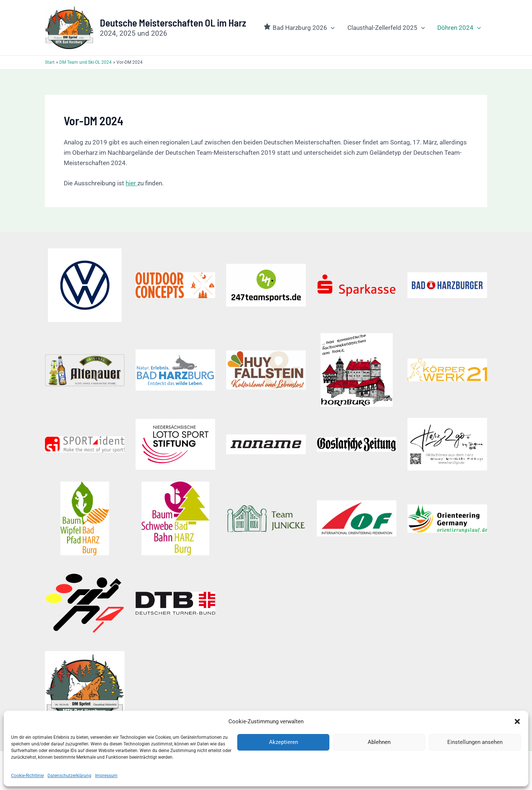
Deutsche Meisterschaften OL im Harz (173, 22)
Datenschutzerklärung (69, 776)
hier (132, 183)
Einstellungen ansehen (475, 742)
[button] (517, 721)
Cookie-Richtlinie (27, 776)
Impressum (106, 776)
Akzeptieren (283, 742)
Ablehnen (379, 742)
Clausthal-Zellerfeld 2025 (386, 28)
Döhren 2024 (459, 28)
